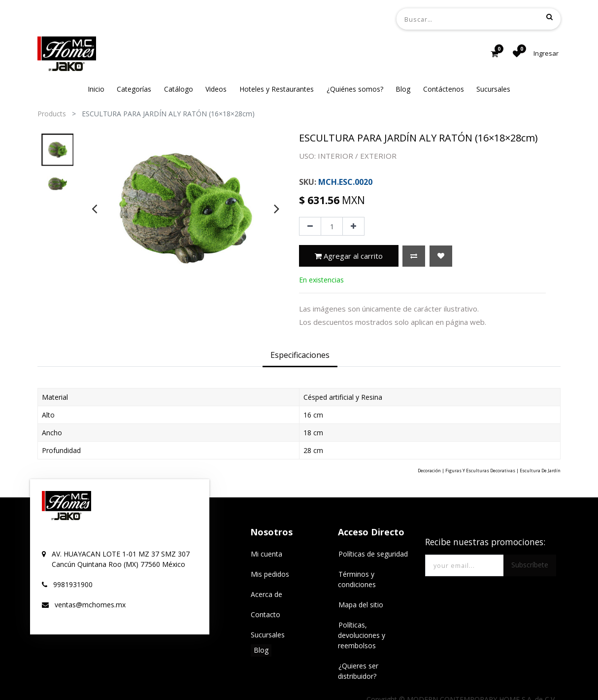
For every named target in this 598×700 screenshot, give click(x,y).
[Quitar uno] (310, 226)
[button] (414, 256)
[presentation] (94, 209)
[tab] (300, 356)
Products (52, 114)
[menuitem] (96, 89)
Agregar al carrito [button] (349, 256)
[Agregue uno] (353, 226)
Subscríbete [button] (530, 565)
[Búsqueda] (549, 17)
